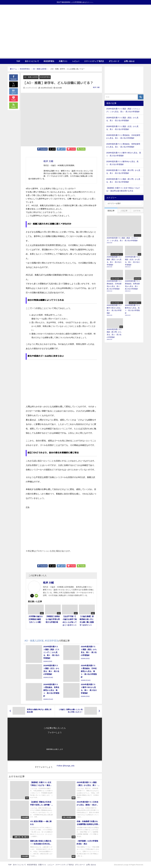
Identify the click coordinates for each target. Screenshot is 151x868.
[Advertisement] (76, 40)
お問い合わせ (129, 61)
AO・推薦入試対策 (31, 77)
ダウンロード (114, 61)
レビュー (76, 61)
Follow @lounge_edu (66, 766)
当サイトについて (32, 61)
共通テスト (63, 61)
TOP (18, 61)
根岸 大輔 (96, 87)
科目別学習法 (49, 61)
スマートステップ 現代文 (94, 61)
